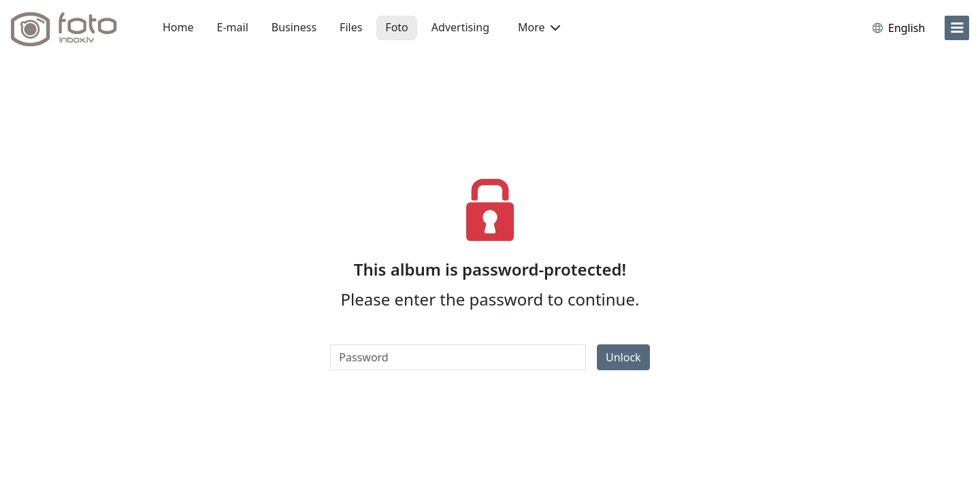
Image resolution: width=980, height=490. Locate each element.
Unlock (623, 357)
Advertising (460, 27)
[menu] (957, 28)
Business (294, 27)
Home (178, 27)
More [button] (539, 27)
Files (351, 27)
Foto (396, 27)
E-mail (233, 27)
